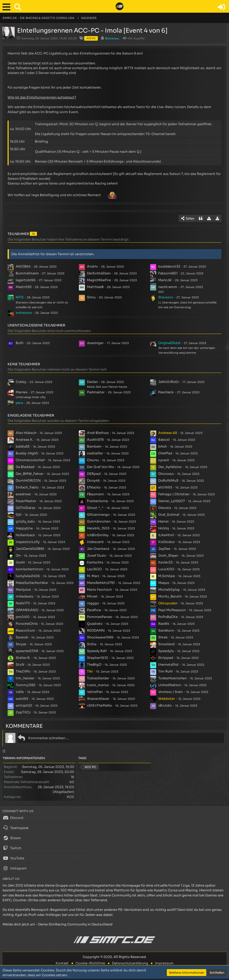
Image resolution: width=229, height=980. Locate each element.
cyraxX (164, 460)
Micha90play (169, 590)
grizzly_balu (25, 521)
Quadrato (95, 624)
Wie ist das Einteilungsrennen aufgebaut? (42, 97)
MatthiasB (95, 287)
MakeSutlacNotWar (32, 583)
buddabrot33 (169, 266)
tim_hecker (25, 678)
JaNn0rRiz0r (169, 382)
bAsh (163, 446)
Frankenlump (98, 501)
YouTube (13, 858)
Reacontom (25, 630)
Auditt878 (95, 440)
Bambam (94, 446)
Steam (12, 838)
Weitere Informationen (187, 973)
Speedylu (166, 651)
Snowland (166, 644)
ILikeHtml (166, 535)
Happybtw (24, 528)
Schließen (217, 973)
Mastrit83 (24, 287)
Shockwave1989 (100, 637)
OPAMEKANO (27, 610)
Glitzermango (98, 515)
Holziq (164, 528)
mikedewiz (25, 596)
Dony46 (93, 481)
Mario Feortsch (99, 590)
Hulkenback (25, 535)
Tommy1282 (26, 685)
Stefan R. (23, 658)
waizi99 (22, 699)
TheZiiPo (23, 671)
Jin (18, 556)
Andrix (92, 266)
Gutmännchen (99, 521)
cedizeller (95, 453)
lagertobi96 (26, 280)
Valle (20, 692)
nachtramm (168, 287)
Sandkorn (166, 630)
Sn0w (92, 644)
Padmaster (96, 392)
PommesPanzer (100, 617)
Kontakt (62, 963)
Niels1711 (23, 603)
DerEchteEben (99, 273)
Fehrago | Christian (174, 494)
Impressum (164, 963)
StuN (20, 665)
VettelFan (95, 692)
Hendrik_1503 (98, 528)
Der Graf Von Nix (100, 467)
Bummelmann (27, 273)
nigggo (93, 603)
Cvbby (21, 382)
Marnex (22, 392)
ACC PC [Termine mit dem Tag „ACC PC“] (90, 767)
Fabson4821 (168, 273)
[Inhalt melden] (209, 218)
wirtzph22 (24, 705)
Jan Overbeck (98, 549)
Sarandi (22, 637)
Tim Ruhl (165, 671)
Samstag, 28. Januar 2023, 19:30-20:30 (49, 38)
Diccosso (166, 474)
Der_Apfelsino (170, 467)
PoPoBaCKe (168, 617)
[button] (8, 7)
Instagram (15, 868)
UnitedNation (170, 685)
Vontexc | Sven (170, 692)
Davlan (92, 382)
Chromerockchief (30, 460)
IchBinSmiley (98, 535)
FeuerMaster (26, 501)
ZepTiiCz (23, 712)
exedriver (23, 494)
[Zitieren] (201, 218)
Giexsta (165, 508)
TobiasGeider (98, 678)
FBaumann (95, 494)
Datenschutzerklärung (130, 963)
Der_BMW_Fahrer (30, 474)
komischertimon (29, 569)
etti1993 (165, 487)
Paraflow (94, 610)
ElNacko (94, 487)
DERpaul (94, 474)
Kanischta (95, 562)
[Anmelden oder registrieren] (221, 7)
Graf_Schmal (169, 515)
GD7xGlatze (25, 508)
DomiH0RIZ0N (28, 481)
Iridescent (95, 542)
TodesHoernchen (172, 678)
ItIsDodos (166, 542)
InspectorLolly (28, 542)
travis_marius (98, 685)
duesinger (95, 343)
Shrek (163, 637)
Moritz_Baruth (170, 596)
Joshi (20, 562)
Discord (13, 818)
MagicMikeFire (99, 280)
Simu (91, 297)
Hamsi (163, 521)
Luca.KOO (166, 569)
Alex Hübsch (26, 433)
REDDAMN (96, 630)
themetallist (168, 665)
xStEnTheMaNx (99, 705)
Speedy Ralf (97, 651)
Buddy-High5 (27, 453)
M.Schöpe (167, 576)
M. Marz (93, 576)
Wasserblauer (98, 699)
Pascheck (166, 392)
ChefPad (165, 453)
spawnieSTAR (27, 651)
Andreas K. (24, 440)
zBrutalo (165, 705)
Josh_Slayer (168, 556)
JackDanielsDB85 (30, 549)
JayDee (164, 549)
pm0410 (23, 617)
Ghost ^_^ (95, 508)
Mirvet (92, 596)
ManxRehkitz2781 (101, 583)
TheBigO (94, 665)
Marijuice (23, 590)
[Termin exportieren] (217, 218)
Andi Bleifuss (98, 433)
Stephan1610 (98, 658)
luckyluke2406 (28, 576)
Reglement (63, 174)
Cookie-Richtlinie (90, 963)
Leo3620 (94, 569)
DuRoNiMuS (168, 481)
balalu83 (23, 446)
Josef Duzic (97, 556)
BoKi (20, 343)
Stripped (166, 658)
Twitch (12, 848)
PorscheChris (27, 624)
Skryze (21, 644)
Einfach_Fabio (27, 487)
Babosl (164, 440)
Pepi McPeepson (172, 610)
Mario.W (165, 280)
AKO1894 (23, 266)
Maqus (164, 583)
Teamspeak (16, 828)
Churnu (93, 460)
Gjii (19, 515)
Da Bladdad (25, 467)
